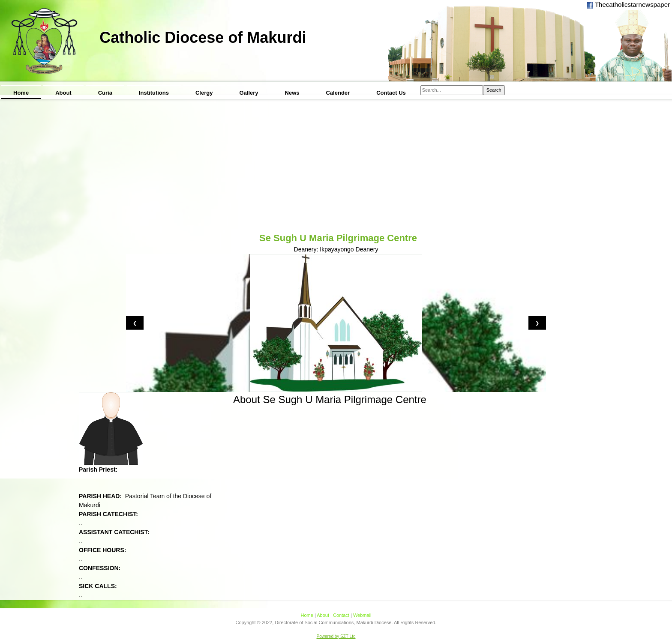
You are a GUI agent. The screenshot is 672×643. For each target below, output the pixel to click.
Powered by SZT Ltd (336, 636)
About (63, 93)
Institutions (154, 93)
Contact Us (391, 93)
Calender (338, 93)
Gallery (249, 93)
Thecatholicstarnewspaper (631, 4)
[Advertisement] (336, 167)
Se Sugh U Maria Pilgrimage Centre (338, 238)
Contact (341, 615)
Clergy (204, 93)
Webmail (362, 615)
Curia (105, 93)
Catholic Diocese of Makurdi (203, 37)
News (292, 93)
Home (21, 93)
